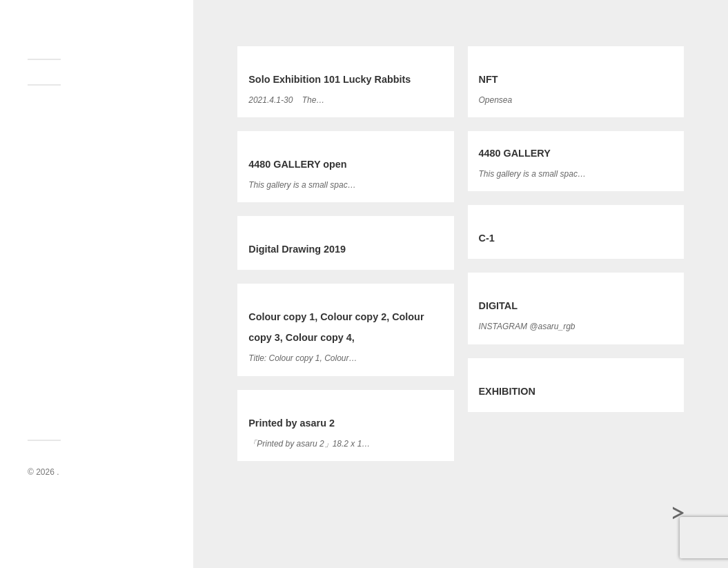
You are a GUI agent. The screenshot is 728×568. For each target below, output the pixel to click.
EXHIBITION (507, 391)
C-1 (487, 238)
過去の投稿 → (680, 515)
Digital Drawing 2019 (297, 249)
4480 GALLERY (515, 153)
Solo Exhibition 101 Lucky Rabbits (329, 79)
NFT (489, 79)
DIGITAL (499, 306)
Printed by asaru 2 (292, 423)
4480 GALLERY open (297, 164)
